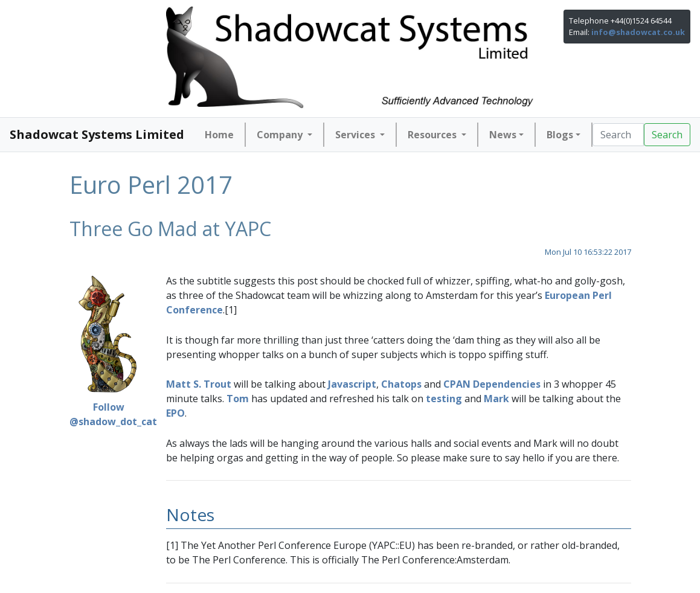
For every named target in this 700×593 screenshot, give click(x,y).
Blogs (560, 135)
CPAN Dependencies (492, 384)
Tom (238, 399)
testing (444, 399)
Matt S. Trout (199, 384)
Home (219, 135)
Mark (496, 399)
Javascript (352, 384)
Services (356, 135)
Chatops (401, 384)
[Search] (618, 135)
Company (281, 135)
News (503, 135)
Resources (433, 135)
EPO (175, 413)
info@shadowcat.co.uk (638, 32)
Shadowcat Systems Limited (97, 134)
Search (667, 135)
